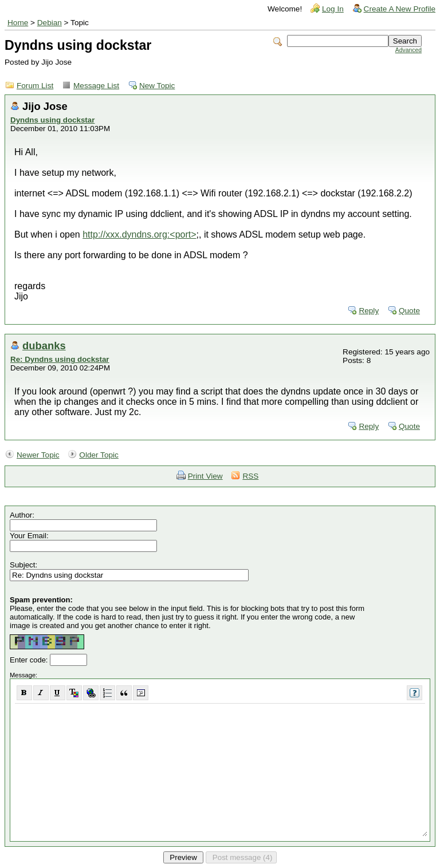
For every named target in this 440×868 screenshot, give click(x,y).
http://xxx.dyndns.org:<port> (139, 234)
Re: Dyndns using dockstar (60, 359)
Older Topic (99, 455)
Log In (333, 9)
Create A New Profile (400, 9)
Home (18, 23)
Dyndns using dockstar (52, 120)
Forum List (35, 86)
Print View (205, 476)
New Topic (157, 86)
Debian (50, 23)
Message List (96, 86)
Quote (409, 311)
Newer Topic (38, 455)
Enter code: (30, 660)
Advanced (408, 50)
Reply (369, 311)
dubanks (44, 346)
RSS (250, 476)
